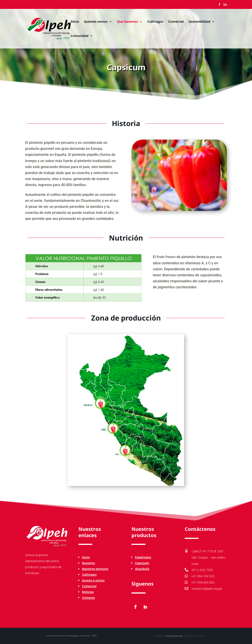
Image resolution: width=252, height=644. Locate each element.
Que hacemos (127, 22)
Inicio (75, 22)
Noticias (88, 592)
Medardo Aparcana (161, 636)
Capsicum (142, 563)
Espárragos (143, 557)
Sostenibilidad (199, 22)
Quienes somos (96, 22)
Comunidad (80, 36)
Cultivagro (155, 22)
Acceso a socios (93, 580)
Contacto (88, 598)
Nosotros (88, 563)
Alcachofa (142, 569)
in (225, 5)
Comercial (176, 22)
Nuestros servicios (95, 569)
